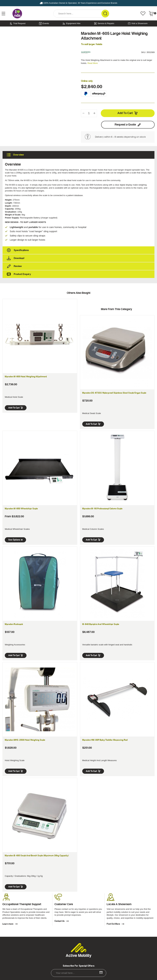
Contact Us (62, 921)
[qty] (89, 113)
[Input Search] (77, 14)
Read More (93, 63)
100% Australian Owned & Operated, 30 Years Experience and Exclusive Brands (79, 3)
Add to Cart (128, 113)
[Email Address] (79, 973)
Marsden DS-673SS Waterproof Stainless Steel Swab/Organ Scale (114, 393)
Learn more (10, 924)
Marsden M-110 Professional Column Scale (102, 509)
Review (80, 266)
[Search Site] (105, 14)
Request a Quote (128, 125)
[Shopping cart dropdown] (152, 14)
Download (80, 258)
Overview (80, 155)
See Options (15, 540)
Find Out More (115, 924)
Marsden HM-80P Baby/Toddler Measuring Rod (105, 740)
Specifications (80, 250)
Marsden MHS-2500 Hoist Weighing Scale (25, 740)
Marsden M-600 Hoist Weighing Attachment (26, 377)
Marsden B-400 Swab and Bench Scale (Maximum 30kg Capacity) (37, 856)
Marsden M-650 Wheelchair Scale (21, 509)
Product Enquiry (80, 274)
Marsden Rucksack (14, 624)
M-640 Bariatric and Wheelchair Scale (101, 624)
